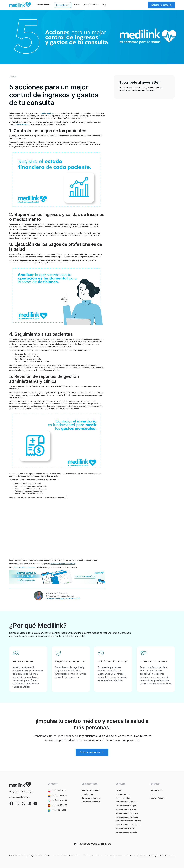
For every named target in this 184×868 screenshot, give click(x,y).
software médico (22, 124)
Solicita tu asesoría (161, 5)
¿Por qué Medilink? (91, 5)
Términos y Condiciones (92, 856)
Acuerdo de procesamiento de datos (120, 856)
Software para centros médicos (128, 825)
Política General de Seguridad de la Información (156, 856)
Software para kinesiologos (127, 802)
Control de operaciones (91, 798)
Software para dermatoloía (126, 832)
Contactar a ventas (123, 794)
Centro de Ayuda (156, 790)
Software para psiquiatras (126, 809)
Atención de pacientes (90, 790)
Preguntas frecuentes (158, 798)
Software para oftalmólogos (127, 817)
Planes (77, 5)
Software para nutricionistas (127, 813)
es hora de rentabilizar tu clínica (63, 564)
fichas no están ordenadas (24, 567)
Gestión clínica (87, 794)
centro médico (47, 113)
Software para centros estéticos (128, 821)
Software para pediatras (125, 828)
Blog (104, 5)
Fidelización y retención (91, 802)
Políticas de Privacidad (70, 856)
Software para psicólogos (126, 806)
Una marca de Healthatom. (20, 797)
